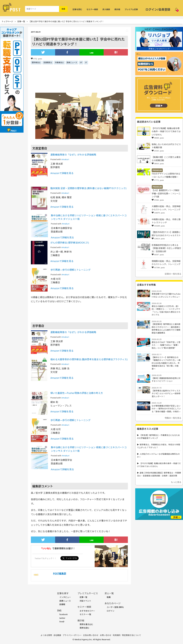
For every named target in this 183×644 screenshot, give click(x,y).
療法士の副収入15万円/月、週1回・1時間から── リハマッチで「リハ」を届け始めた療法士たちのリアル (166, 311)
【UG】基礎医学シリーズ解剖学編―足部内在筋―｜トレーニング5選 (166, 193)
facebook (63, 614)
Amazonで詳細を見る (62, 173)
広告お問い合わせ (91, 635)
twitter (62, 618)
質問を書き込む (86, 624)
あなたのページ (113, 603)
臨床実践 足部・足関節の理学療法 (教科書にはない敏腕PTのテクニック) (88, 188)
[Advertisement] (28, 549)
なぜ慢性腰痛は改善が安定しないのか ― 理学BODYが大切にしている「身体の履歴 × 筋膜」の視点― (166, 409)
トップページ (7, 21)
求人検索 (106, 9)
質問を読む (84, 628)
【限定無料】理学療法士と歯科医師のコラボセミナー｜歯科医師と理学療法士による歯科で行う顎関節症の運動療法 (166, 328)
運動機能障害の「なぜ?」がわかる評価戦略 (73, 155)
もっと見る (176, 482)
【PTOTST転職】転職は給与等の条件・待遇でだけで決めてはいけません (166, 131)
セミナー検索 (92, 9)
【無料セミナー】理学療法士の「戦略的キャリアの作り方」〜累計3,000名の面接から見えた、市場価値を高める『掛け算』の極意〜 (166, 363)
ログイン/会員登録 (158, 9)
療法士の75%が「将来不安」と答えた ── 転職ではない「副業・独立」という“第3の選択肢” (166, 345)
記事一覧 (21, 21)
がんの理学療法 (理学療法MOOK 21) (70, 243)
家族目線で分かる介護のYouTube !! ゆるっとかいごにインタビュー (166, 295)
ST (86, 62)
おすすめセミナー (87, 611)
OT (81, 62)
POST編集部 (60, 574)
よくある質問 (46, 635)
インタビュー (65, 597)
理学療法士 (36, 62)
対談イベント (85, 601)
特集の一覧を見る (173, 418)
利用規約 (117, 635)
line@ (62, 622)
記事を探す (63, 593)
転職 (109, 597)
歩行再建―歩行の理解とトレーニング (71, 270)
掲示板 (117, 9)
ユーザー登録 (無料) (115, 607)
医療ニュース (72, 62)
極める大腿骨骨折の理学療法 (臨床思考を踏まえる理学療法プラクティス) (89, 359)
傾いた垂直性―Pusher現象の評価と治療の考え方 (77, 393)
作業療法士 (59, 62)
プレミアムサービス (88, 593)
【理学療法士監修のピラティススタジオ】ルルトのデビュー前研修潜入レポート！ (166, 394)
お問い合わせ (106, 635)
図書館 (62, 604)
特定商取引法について (132, 635)
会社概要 (57, 635)
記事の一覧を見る (173, 274)
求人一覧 (109, 593)
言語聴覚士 (48, 62)
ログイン (111, 611)
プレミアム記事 (131, 9)
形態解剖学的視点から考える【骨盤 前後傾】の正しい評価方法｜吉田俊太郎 (166, 248)
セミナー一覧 (85, 614)
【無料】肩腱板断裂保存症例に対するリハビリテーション (166, 380)
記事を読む (77, 9)
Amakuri (65, 159)
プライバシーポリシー (72, 635)
